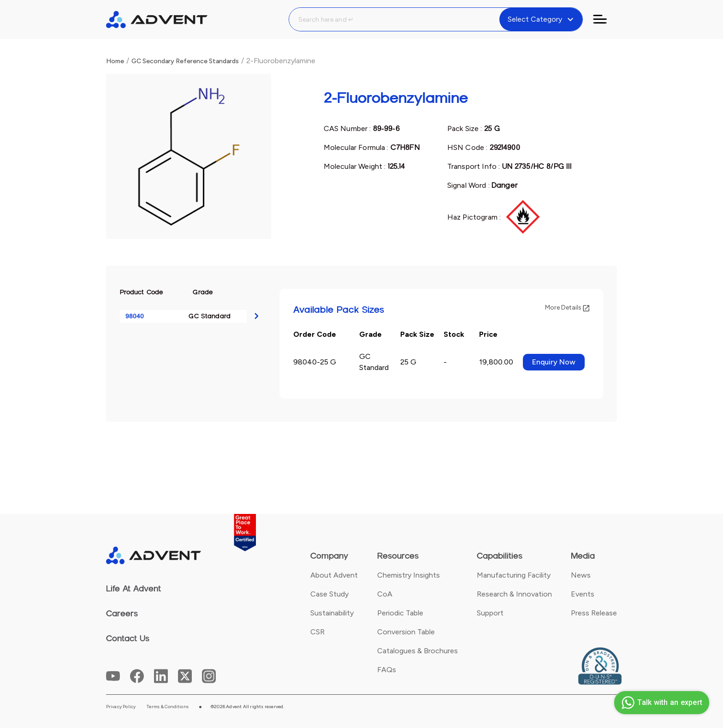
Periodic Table (400, 613)
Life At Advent (133, 589)
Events (583, 594)
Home (115, 61)
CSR (317, 632)
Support (490, 613)
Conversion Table (406, 632)
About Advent (334, 575)
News (581, 575)
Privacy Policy (121, 707)
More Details (567, 307)
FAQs (387, 670)
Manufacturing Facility (514, 575)
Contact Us (128, 638)
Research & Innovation (514, 594)
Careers (122, 614)
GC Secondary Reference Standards (185, 61)
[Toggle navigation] (605, 19)
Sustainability (332, 613)
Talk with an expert (661, 703)
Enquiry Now (554, 362)
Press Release (594, 613)
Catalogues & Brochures (418, 651)
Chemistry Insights (409, 575)
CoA (385, 594)
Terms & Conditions (168, 707)
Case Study (329, 594)
